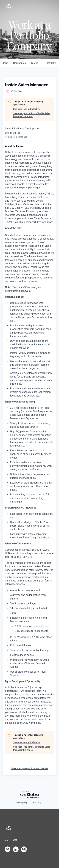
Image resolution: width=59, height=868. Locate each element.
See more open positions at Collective (29, 768)
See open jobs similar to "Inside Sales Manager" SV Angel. (32, 115)
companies (19, 63)
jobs (5, 63)
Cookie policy (35, 802)
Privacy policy (21, 802)
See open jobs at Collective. (27, 109)
